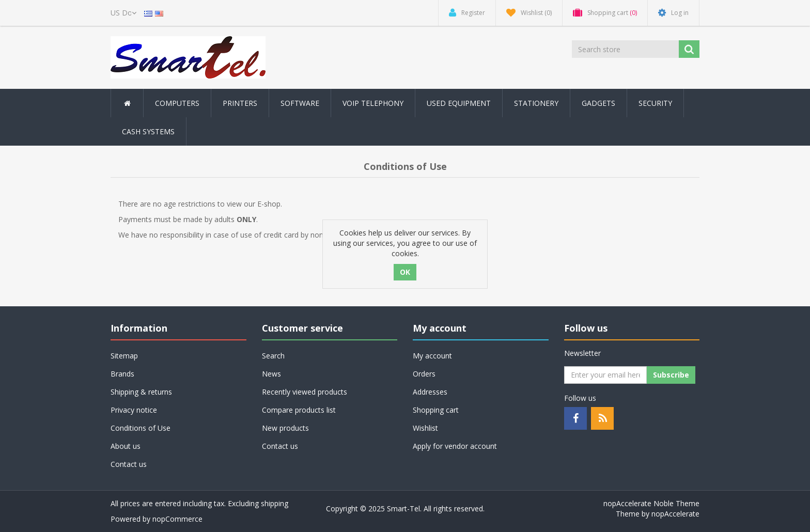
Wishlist (425, 428)
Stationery (536, 103)
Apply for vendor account (455, 446)
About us (126, 446)
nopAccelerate (675, 514)
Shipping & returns (141, 392)
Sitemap (124, 356)
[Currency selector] (123, 13)
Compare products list (299, 410)
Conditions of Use (141, 428)
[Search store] (626, 49)
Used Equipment (459, 103)
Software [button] (300, 103)
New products (285, 428)
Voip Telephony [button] (373, 103)
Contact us (129, 464)
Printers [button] (240, 103)
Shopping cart (436, 410)
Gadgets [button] (598, 103)
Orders (424, 374)
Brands (122, 374)
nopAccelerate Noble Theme (651, 503)
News (271, 374)
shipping (275, 503)
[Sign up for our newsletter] (605, 375)
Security (655, 103)
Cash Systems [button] (148, 131)
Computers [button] (177, 103)
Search (273, 356)
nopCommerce (177, 519)
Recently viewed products (305, 392)
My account (432, 356)
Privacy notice (134, 410)
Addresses (430, 392)
